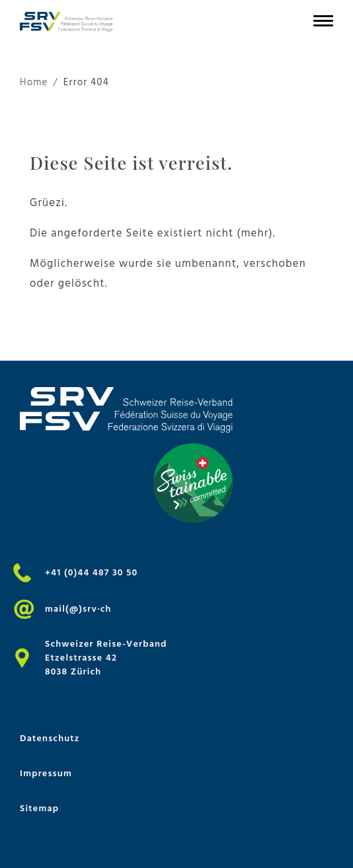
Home (34, 83)
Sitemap (39, 808)
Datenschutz (50, 738)
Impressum (46, 773)
